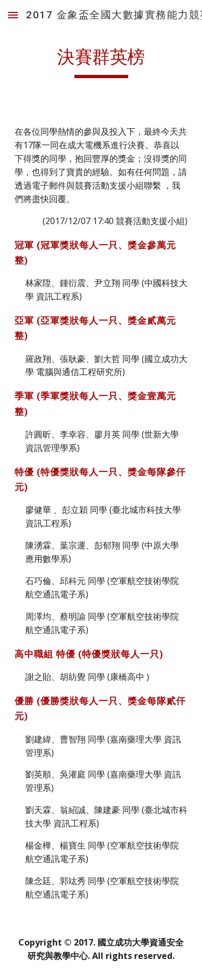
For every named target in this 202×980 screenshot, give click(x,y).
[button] (13, 15)
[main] (101, 62)
